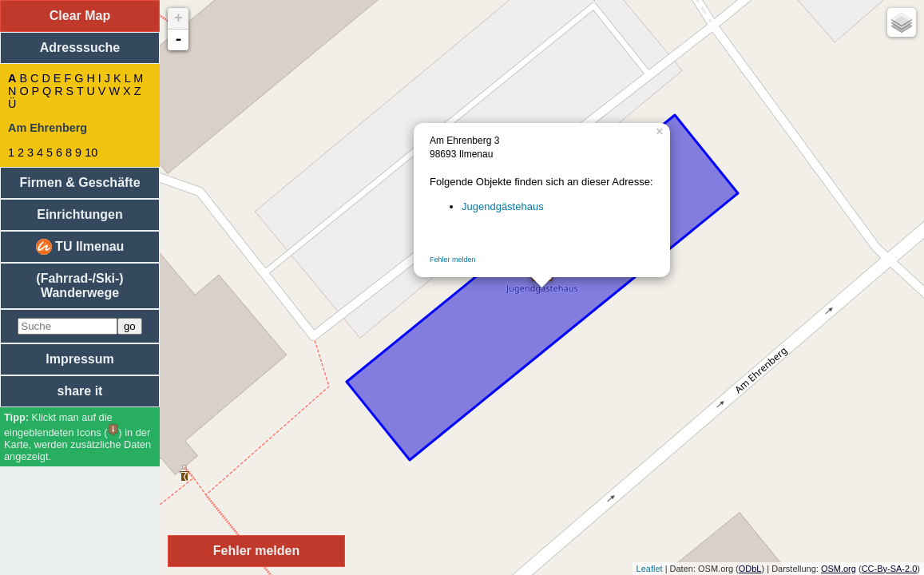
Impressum (79, 359)
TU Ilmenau (80, 247)
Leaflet (650, 569)
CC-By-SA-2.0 (890, 569)
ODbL (750, 569)
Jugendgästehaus (503, 206)
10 (91, 153)
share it (80, 391)
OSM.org (839, 569)
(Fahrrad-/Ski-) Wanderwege (79, 286)
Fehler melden (453, 260)
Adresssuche (80, 48)
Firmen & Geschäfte (79, 182)
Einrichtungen (80, 214)
